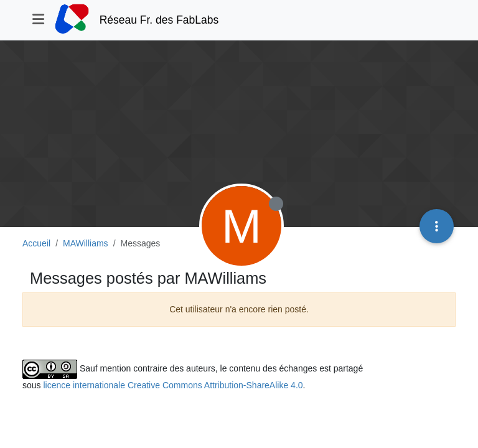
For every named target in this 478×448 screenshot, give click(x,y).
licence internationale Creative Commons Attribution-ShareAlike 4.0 (173, 385)
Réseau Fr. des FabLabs (159, 20)
